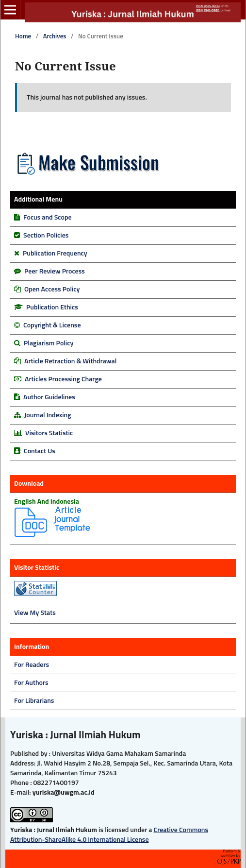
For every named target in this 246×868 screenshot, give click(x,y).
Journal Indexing (48, 415)
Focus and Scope (47, 218)
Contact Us (40, 451)
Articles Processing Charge (63, 379)
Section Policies (46, 236)
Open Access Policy (52, 289)
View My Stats (35, 613)
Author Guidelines (49, 397)
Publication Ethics (52, 307)
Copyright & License (52, 325)
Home (23, 37)
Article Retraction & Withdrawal (70, 361)
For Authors (31, 683)
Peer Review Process (55, 272)
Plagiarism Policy (49, 343)
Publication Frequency (55, 254)
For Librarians (34, 701)
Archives (55, 37)
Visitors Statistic (49, 433)
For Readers (32, 665)
